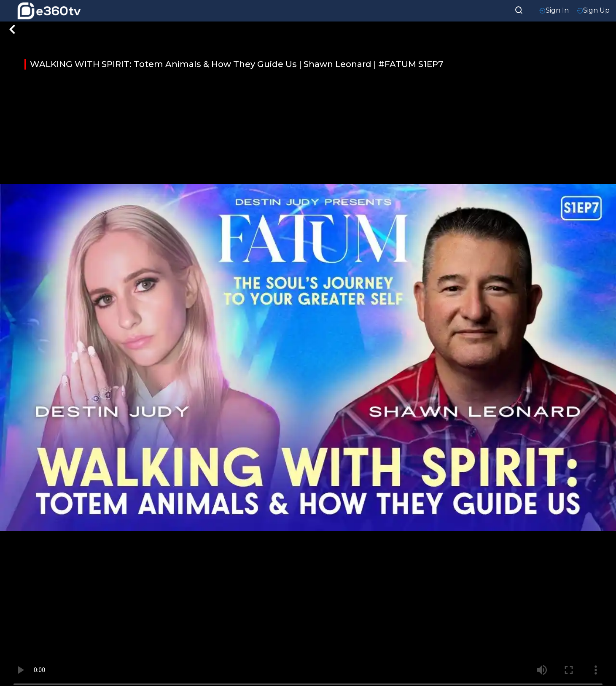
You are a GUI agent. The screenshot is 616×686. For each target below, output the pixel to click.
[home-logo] (49, 11)
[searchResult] (519, 9)
